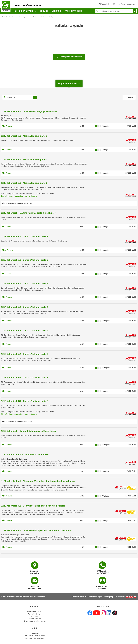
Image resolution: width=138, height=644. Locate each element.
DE (115, 5)
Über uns (57, 11)
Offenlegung (108, 597)
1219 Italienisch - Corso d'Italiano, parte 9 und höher (29, 431)
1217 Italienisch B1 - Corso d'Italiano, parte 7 (25, 378)
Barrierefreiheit (78, 597)
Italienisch (36, 17)
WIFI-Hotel (35, 633)
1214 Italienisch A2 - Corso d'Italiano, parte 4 (25, 307)
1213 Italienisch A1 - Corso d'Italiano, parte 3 (25, 283)
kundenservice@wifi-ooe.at (36, 621)
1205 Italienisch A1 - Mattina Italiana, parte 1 (24, 136)
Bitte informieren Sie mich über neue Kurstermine (19, 196)
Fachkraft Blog (74, 11)
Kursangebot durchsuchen (69, 57)
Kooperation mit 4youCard (35, 638)
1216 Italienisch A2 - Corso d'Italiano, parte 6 (25, 354)
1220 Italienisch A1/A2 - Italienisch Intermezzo (25, 455)
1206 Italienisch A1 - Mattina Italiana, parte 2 (24, 159)
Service (44, 11)
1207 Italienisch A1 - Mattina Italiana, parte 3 (24, 183)
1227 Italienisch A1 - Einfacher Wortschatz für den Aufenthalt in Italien (38, 481)
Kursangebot (16, 17)
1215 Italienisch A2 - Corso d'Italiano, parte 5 (25, 330)
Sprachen (26, 17)
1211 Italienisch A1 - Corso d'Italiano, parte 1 (25, 236)
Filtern (129, 97)
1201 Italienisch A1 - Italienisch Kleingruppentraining (29, 111)
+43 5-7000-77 (35, 619)
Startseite (5, 17)
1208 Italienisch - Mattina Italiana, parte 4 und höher (28, 213)
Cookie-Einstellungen (94, 597)
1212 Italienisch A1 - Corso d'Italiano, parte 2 (25, 260)
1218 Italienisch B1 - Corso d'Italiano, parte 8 (25, 401)
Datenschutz (120, 597)
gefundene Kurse (69, 84)
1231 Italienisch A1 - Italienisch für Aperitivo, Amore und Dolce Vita (36, 530)
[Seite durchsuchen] (116, 11)
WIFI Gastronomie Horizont (35, 636)
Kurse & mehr (24, 11)
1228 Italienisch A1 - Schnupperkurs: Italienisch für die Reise (33, 506)
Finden (135, 11)
